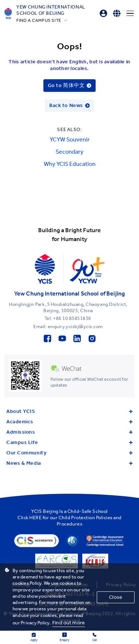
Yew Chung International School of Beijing (51, 10)
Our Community (69, 453)
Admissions (69, 432)
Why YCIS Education (70, 164)
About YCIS (69, 411)
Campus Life (69, 442)
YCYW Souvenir (70, 139)
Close (116, 597)
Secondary (69, 152)
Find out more (69, 623)
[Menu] (130, 13)
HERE (35, 518)
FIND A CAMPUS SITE (39, 20)
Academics (69, 422)
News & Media (69, 463)
